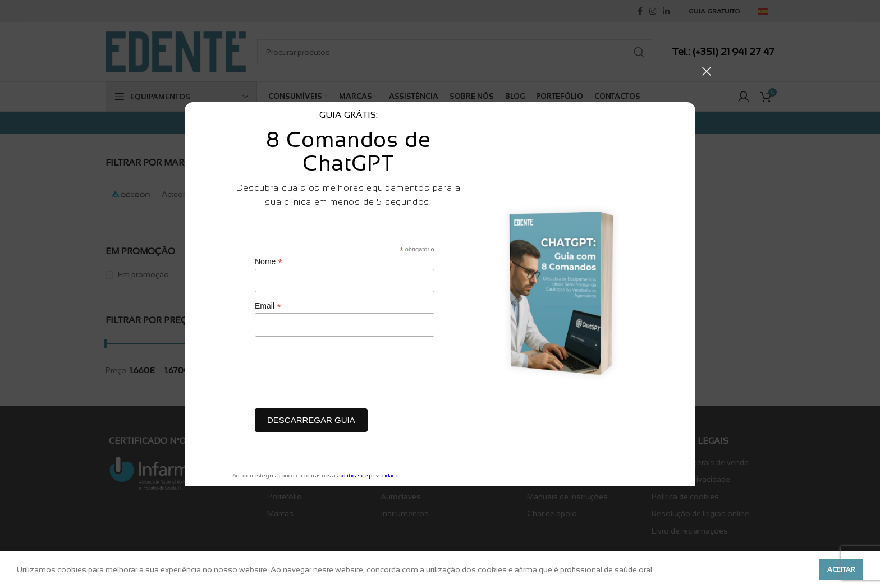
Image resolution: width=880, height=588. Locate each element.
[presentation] (340, 375)
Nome (269, 262)
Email (268, 306)
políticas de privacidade (369, 476)
